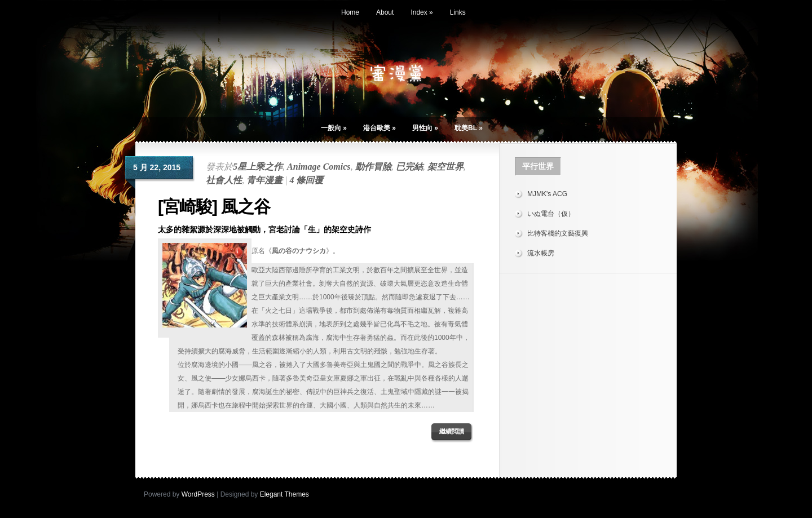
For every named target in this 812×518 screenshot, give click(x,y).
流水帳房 (541, 253)
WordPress (198, 494)
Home (350, 12)
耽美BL (469, 128)
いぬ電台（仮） (551, 214)
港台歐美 (379, 128)
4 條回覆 (306, 180)
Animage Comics (319, 167)
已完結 (409, 167)
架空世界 (445, 167)
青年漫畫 (264, 180)
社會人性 (224, 180)
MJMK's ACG (547, 194)
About (385, 12)
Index (422, 12)
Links (458, 12)
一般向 (334, 128)
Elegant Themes (284, 494)
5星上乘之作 (258, 167)
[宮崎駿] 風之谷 (214, 207)
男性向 (425, 128)
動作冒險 (373, 167)
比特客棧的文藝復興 (558, 233)
